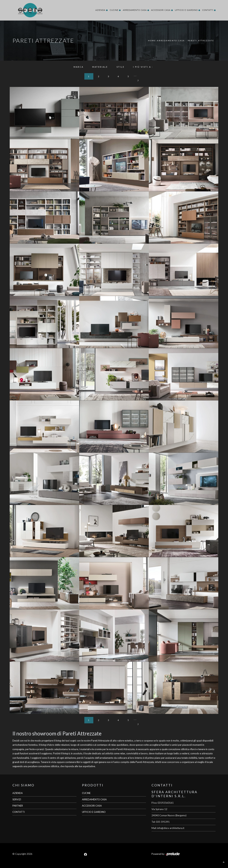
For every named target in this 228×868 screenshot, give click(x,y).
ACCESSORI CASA (92, 806)
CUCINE (86, 793)
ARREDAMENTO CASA (94, 799)
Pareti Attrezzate (201, 41)
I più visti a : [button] (143, 67)
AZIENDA (18, 793)
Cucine (114, 10)
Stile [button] (120, 67)
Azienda (100, 10)
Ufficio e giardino (186, 10)
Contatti (208, 10)
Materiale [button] (100, 67)
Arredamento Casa (135, 10)
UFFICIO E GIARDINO (94, 812)
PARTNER (18, 806)
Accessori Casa (161, 10)
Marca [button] (79, 67)
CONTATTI (19, 812)
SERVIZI (17, 799)
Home (152, 41)
